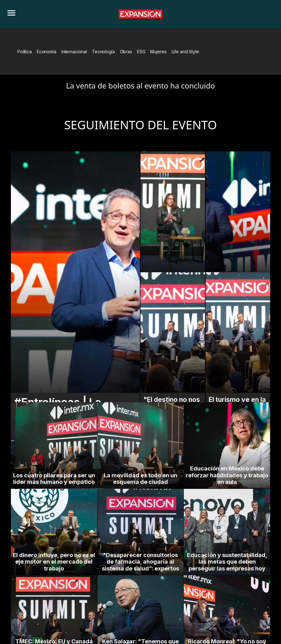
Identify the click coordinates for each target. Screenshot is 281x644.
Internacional (74, 52)
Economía (47, 52)
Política (25, 52)
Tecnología (103, 52)
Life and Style (185, 52)
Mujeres (158, 52)
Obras (126, 52)
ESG (141, 52)
